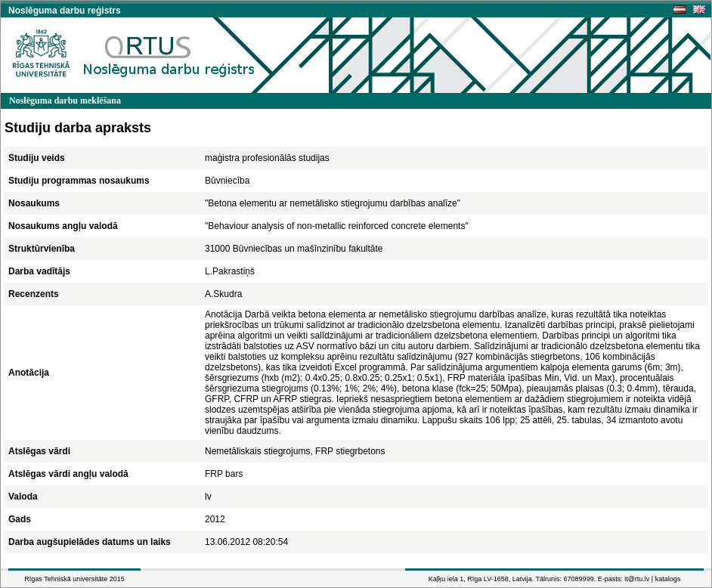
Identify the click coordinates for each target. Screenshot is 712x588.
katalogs (668, 579)
